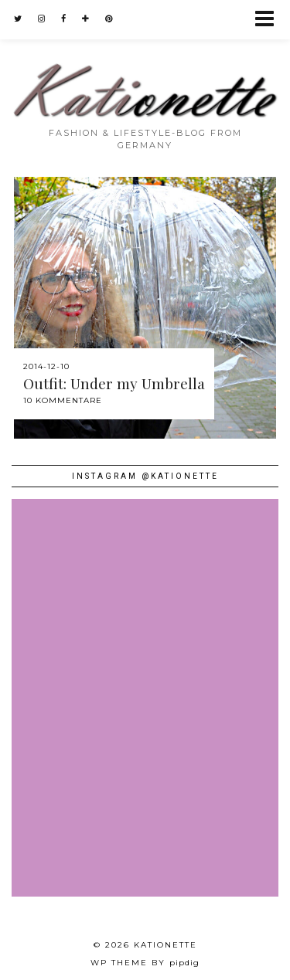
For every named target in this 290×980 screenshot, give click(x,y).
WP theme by (145, 963)
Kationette (165, 945)
